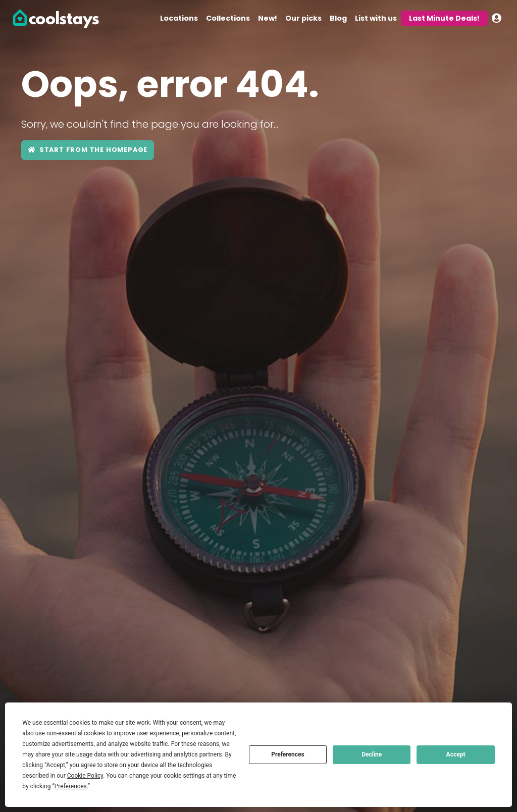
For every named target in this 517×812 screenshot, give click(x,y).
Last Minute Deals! (444, 18)
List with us (376, 18)
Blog (338, 18)
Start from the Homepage (88, 150)
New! (268, 18)
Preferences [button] (71, 786)
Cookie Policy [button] (85, 776)
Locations (179, 18)
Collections (228, 18)
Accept (456, 754)
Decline (372, 754)
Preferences (288, 754)
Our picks (303, 18)
